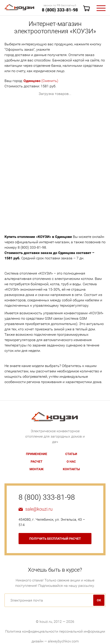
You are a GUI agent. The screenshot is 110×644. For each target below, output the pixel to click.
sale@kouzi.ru (39, 509)
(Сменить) (41, 81)
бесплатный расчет (55, 539)
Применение (37, 454)
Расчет (37, 461)
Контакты (71, 469)
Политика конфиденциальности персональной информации (55, 631)
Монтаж (37, 469)
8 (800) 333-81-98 (60, 10)
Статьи (71, 454)
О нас (71, 461)
